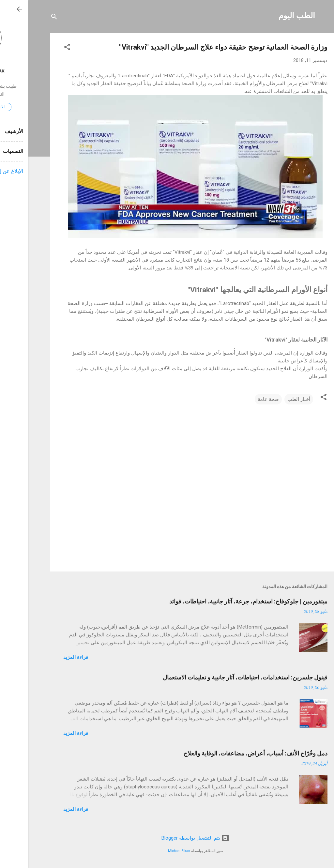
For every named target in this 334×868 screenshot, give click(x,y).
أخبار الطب (270, 399)
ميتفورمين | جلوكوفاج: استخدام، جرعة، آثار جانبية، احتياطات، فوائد (220, 601)
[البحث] (26, 18)
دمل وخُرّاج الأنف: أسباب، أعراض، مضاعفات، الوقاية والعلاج (227, 753)
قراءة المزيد (47, 657)
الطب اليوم (268, 16)
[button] (39, 48)
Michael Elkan (151, 851)
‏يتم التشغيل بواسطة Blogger (167, 838)
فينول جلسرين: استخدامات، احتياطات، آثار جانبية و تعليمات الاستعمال (217, 677)
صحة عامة (240, 399)
